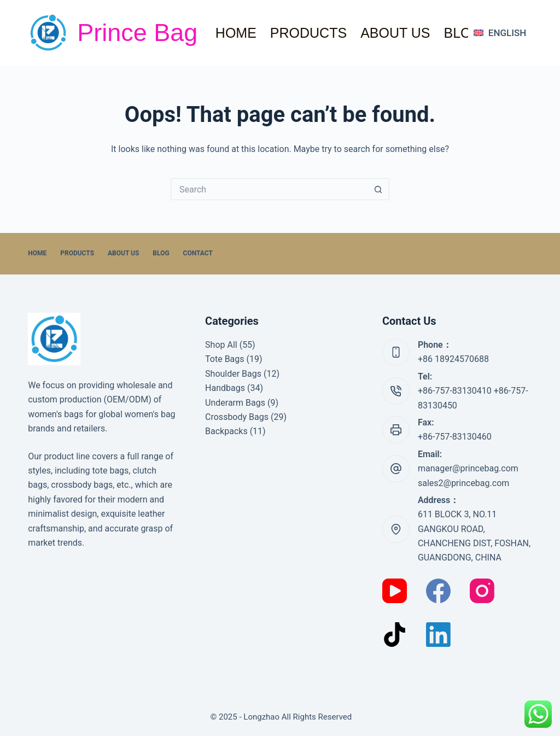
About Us (395, 33)
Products (308, 33)
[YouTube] (395, 591)
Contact (198, 253)
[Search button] (378, 189)
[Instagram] (482, 591)
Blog (462, 33)
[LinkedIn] (438, 635)
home (236, 33)
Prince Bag (137, 33)
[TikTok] (395, 635)
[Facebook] (438, 591)
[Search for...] (269, 189)
